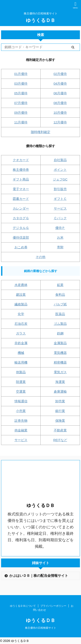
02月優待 (60, 74)
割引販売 (60, 189)
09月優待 (21, 113)
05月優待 (21, 93)
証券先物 (21, 421)
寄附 (60, 247)
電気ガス (60, 372)
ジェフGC (60, 179)
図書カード (21, 199)
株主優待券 (21, 170)
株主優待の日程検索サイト (41, 628)
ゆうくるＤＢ (41, 20)
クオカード (21, 160)
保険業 (60, 421)
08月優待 (60, 103)
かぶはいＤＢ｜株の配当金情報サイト (39, 576)
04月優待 (60, 83)
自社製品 (60, 160)
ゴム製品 (60, 324)
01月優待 (21, 74)
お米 (60, 237)
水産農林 (21, 285)
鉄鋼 (60, 333)
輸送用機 (21, 362)
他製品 (21, 372)
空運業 (21, 391)
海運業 (60, 382)
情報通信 (21, 401)
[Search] (34, 47)
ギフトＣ (60, 199)
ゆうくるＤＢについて (23, 606)
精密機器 (60, 362)
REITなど (60, 440)
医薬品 (60, 314)
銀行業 (60, 411)
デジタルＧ (21, 228)
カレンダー (21, 208)
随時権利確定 (41, 132)
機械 (21, 353)
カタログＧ (21, 218)
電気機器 (60, 353)
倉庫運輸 (60, 391)
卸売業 (60, 401)
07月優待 (21, 103)
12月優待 (60, 122)
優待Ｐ (60, 228)
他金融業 (21, 430)
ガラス (21, 333)
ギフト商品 (21, 179)
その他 (40, 257)
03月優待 (21, 83)
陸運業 (21, 382)
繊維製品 (21, 304)
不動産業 (60, 430)
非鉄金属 (21, 343)
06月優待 (60, 93)
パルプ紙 (60, 304)
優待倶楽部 (21, 237)
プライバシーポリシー (53, 606)
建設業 (21, 295)
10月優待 (60, 113)
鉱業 (60, 285)
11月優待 (21, 122)
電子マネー (21, 189)
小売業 (21, 411)
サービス (60, 208)
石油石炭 (21, 324)
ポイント (60, 170)
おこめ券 (21, 247)
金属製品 (60, 343)
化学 (21, 314)
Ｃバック (60, 218)
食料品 (60, 295)
